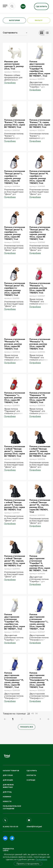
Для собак (8, 775)
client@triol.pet (34, 827)
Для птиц (7, 792)
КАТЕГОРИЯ (14, 20)
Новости (7, 802)
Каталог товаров (11, 771)
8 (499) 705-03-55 (10, 827)
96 (36, 713)
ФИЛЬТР (39, 20)
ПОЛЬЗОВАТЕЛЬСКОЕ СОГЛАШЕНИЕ (12, 807)
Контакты (31, 775)
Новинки (7, 797)
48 (33, 713)
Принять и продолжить (28, 864)
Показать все (27, 727)
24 (29, 713)
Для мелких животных (8, 786)
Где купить (41, 6)
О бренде (31, 780)
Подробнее (41, 859)
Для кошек (8, 780)
